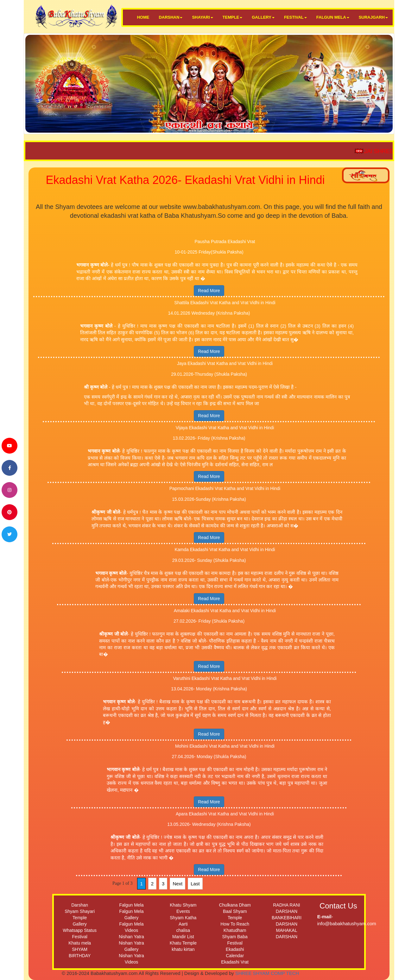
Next (177, 884)
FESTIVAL (295, 17)
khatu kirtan (183, 949)
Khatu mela (80, 943)
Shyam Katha (183, 918)
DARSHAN (171, 17)
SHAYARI (202, 17)
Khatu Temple (183, 943)
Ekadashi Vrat (235, 962)
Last (195, 884)
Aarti (183, 924)
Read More (209, 291)
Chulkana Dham (235, 905)
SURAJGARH (373, 17)
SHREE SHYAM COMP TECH (267, 973)
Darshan (80, 905)
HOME (143, 17)
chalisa (183, 930)
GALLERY (263, 17)
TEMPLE (233, 17)
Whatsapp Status (80, 930)
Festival (80, 937)
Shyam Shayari (80, 911)
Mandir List (183, 937)
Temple (80, 918)
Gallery (79, 924)
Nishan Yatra (131, 937)
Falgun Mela (131, 905)
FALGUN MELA (333, 17)
